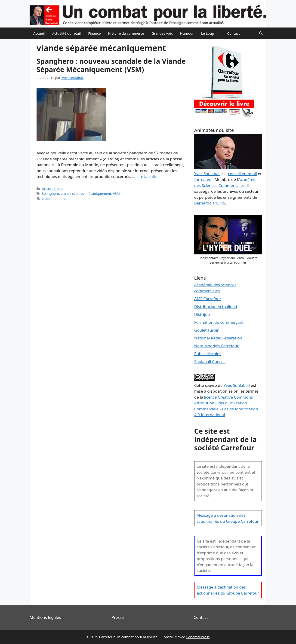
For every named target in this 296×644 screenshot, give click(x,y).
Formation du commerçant (219, 322)
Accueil (39, 33)
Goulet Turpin (207, 330)
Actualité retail (53, 189)
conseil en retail (242, 174)
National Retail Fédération (218, 338)
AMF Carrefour (208, 299)
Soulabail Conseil (210, 362)
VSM (116, 194)
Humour (187, 33)
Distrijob (202, 314)
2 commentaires (55, 199)
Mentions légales (45, 617)
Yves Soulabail (237, 385)
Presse (118, 617)
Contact (233, 33)
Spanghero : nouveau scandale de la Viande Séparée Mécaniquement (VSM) (111, 65)
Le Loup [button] (212, 33)
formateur (203, 179)
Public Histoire (208, 354)
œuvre (211, 385)
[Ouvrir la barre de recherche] (261, 33)
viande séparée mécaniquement (86, 194)
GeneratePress (198, 637)
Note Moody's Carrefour (216, 346)
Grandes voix (162, 33)
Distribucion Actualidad (216, 307)
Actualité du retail (66, 33)
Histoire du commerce (126, 33)
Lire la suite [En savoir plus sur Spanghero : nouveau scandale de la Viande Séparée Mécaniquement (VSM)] (147, 176)
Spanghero (50, 194)
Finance (94, 33)
